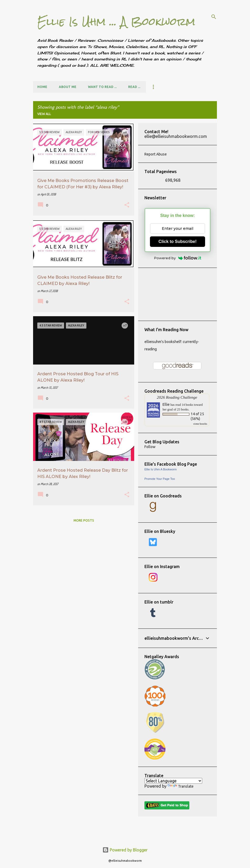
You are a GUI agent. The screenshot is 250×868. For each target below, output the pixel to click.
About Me (68, 87)
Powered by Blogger (125, 850)
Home (42, 87)
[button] (127, 206)
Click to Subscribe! (178, 241)
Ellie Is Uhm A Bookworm (161, 469)
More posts (84, 520)
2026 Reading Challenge (177, 397)
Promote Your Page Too (160, 479)
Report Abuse (156, 154)
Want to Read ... (102, 87)
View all (44, 114)
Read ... (134, 87)
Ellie (166, 404)
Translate (181, 786)
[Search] (214, 17)
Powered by (178, 258)
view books (200, 424)
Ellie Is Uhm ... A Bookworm (116, 22)
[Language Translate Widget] (173, 781)
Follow (150, 447)
